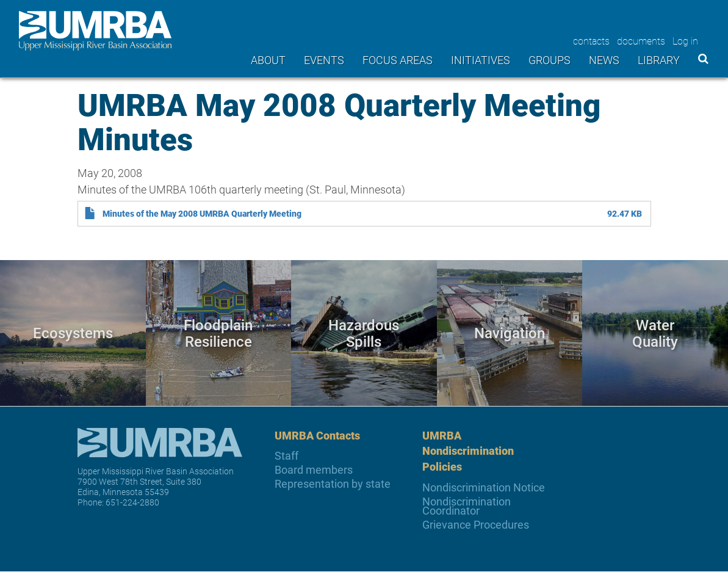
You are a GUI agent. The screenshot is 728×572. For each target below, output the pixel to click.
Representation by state (333, 484)
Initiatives (481, 60)
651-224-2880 (132, 502)
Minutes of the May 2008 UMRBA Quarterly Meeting (202, 214)
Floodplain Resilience (218, 332)
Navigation (510, 332)
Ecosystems (73, 332)
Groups (550, 60)
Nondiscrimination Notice (484, 487)
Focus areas (398, 60)
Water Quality (655, 332)
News (604, 60)
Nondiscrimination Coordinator (467, 506)
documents (641, 41)
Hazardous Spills (364, 332)
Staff (287, 456)
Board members (314, 470)
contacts (591, 41)
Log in (685, 41)
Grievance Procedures (476, 525)
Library (659, 60)
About (268, 60)
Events (324, 60)
